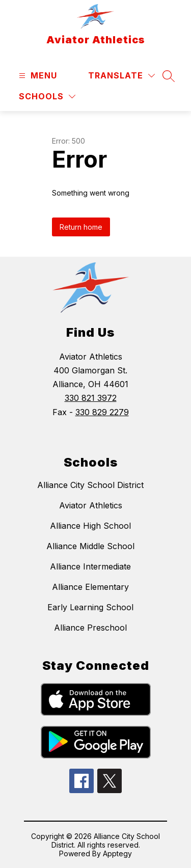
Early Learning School (90, 607)
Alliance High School (90, 526)
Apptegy (117, 853)
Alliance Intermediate (90, 566)
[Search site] (169, 76)
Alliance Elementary (90, 587)
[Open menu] (37, 76)
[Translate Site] (121, 76)
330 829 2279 (102, 412)
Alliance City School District (90, 485)
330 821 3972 (91, 398)
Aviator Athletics (91, 505)
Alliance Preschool (90, 628)
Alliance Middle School (90, 546)
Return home (81, 227)
